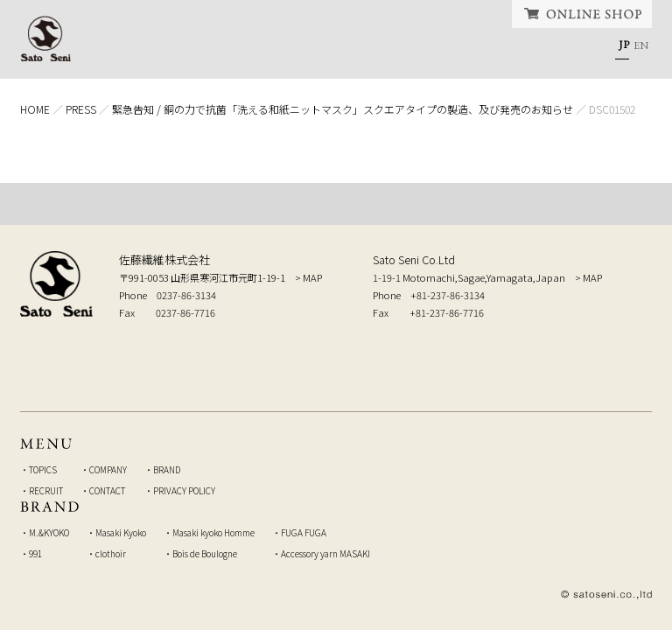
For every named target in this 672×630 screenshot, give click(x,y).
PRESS (81, 109)
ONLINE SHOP (582, 14)
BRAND (368, 48)
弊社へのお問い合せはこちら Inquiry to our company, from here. (542, 353)
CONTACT (544, 48)
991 (35, 553)
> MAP (308, 277)
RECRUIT (450, 48)
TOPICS (192, 48)
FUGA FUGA (304, 532)
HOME (123, 48)
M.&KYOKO (49, 532)
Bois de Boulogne (205, 553)
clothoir (111, 553)
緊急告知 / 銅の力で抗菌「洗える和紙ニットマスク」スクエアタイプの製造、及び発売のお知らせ (343, 109)
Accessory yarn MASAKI (325, 553)
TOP (336, 204)
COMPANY (281, 48)
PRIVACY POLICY (184, 490)
